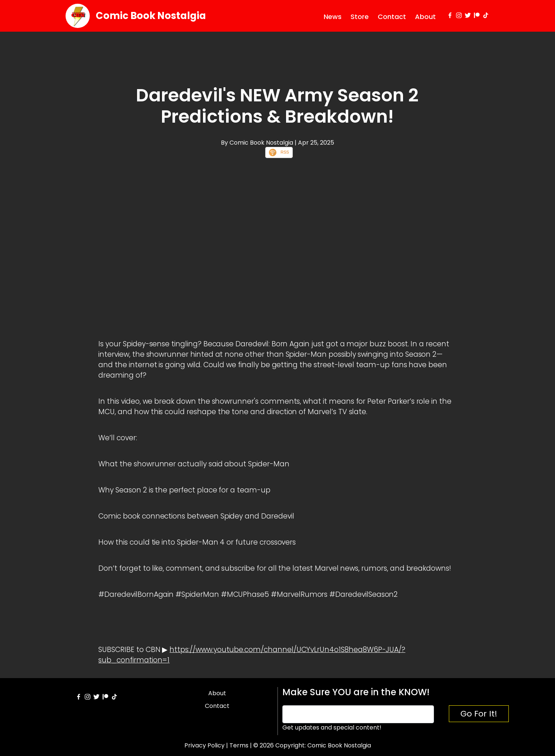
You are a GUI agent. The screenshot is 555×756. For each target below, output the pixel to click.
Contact (392, 17)
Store (360, 17)
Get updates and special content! (332, 727)
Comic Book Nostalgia (151, 16)
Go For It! (479, 714)
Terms (239, 745)
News (333, 17)
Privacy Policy (204, 745)
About (425, 17)
